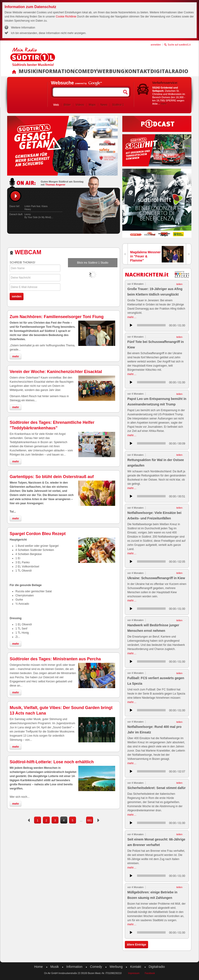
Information (55, 71)
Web (56, 105)
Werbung (111, 71)
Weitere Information (23, 28)
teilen (179, 284)
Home (39, 967)
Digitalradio (169, 71)
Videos (80, 105)
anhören (131, 325)
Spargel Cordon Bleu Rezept (38, 534)
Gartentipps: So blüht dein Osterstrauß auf (52, 477)
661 (90, 820)
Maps (92, 105)
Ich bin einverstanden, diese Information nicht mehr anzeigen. (48, 33)
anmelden (156, 45)
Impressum (134, 973)
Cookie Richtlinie (66, 17)
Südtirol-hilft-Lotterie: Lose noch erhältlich (52, 762)
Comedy (86, 71)
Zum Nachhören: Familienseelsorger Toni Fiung (57, 317)
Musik (27, 71)
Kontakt (138, 71)
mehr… (132, 317)
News (104, 105)
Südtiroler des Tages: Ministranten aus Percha (55, 659)
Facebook (150, 973)
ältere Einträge (136, 945)
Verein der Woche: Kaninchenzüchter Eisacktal (56, 372)
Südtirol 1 (118, 105)
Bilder (67, 105)
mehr (164, 104)
